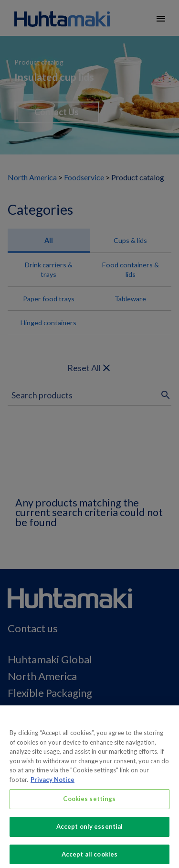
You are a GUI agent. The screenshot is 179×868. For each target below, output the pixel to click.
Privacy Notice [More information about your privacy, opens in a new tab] (53, 783)
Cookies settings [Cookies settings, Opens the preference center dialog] (89, 802)
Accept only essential (90, 830)
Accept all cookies (89, 857)
